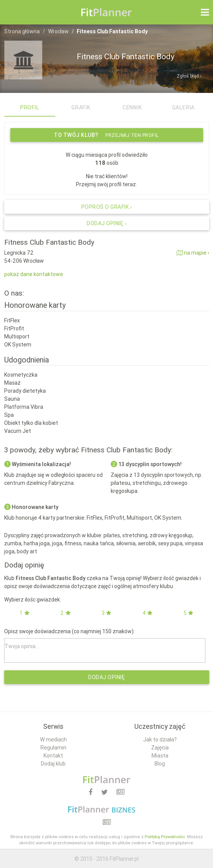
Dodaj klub (53, 764)
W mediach (53, 740)
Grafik (81, 107)
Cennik (132, 107)
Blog (160, 764)
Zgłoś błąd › (189, 76)
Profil (30, 107)
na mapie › (193, 253)
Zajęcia (160, 748)
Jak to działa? (160, 740)
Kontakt (53, 756)
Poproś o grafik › (107, 207)
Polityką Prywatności (165, 837)
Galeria (184, 107)
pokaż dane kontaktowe (34, 274)
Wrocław (58, 31)
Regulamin (53, 748)
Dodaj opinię (106, 677)
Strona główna (22, 31)
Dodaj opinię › (106, 223)
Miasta (160, 756)
